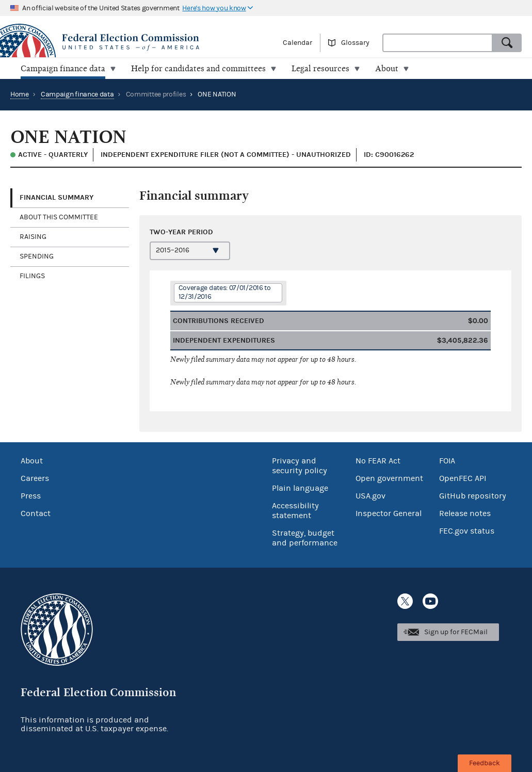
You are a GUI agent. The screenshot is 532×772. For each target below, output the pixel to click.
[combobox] (438, 43)
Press (31, 496)
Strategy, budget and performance (305, 538)
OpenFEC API (463, 478)
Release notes (465, 513)
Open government (389, 478)
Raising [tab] (33, 237)
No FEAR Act (378, 461)
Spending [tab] (37, 256)
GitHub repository (473, 496)
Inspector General (389, 513)
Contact (36, 513)
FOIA (447, 461)
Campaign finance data (77, 94)
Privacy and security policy (300, 466)
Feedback (485, 763)
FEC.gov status (467, 531)
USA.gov (370, 496)
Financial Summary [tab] (57, 197)
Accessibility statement (295, 511)
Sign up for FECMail (456, 632)
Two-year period (181, 232)
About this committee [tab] (59, 217)
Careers (35, 478)
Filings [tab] (32, 276)
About (32, 461)
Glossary (355, 43)
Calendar (297, 43)
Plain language (300, 488)
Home (20, 94)
